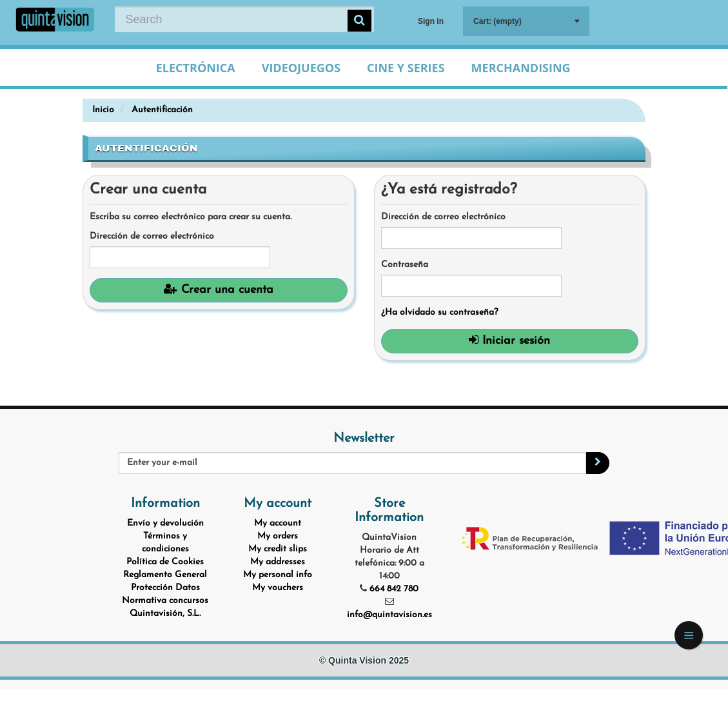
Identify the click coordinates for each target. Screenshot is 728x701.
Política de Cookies (165, 562)
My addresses (278, 562)
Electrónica (196, 68)
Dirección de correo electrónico (152, 236)
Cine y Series (406, 68)
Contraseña (405, 265)
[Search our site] (244, 19)
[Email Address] (352, 463)
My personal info (278, 575)
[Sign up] (598, 463)
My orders (278, 536)
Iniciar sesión (509, 341)
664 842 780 (394, 589)
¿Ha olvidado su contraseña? (439, 312)
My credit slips (278, 549)
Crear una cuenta (219, 290)
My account (278, 523)
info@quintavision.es (389, 615)
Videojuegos (301, 68)
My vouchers (278, 588)
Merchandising (521, 68)
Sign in (431, 21)
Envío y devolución (165, 523)
